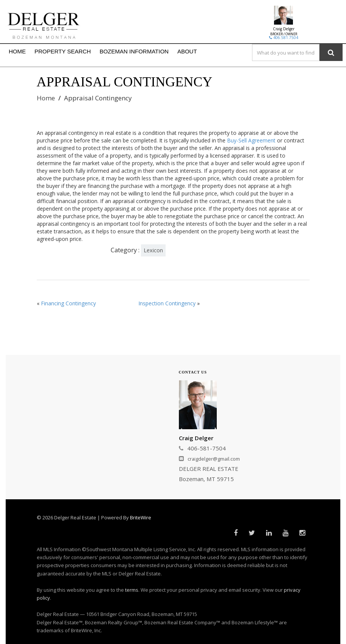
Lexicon (153, 250)
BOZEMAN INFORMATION (134, 51)
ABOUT (187, 51)
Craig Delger (284, 29)
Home (46, 98)
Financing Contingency (68, 303)
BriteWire (141, 517)
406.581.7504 (284, 38)
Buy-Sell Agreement (251, 140)
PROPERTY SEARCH (63, 51)
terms (132, 590)
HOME (17, 51)
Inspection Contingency (167, 303)
